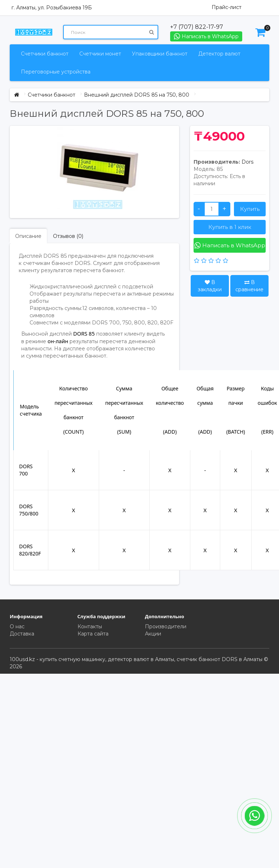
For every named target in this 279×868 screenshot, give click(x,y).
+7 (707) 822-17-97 (197, 27)
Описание (28, 236)
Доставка (22, 634)
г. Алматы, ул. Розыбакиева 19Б (52, 8)
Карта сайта (93, 634)
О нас (17, 626)
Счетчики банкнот (45, 54)
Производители (166, 626)
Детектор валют (219, 54)
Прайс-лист (227, 7)
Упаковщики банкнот (160, 54)
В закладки (210, 286)
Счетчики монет (100, 54)
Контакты (90, 626)
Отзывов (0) (68, 236)
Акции (153, 634)
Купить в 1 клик (230, 227)
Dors (247, 162)
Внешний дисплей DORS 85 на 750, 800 (137, 95)
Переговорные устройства (56, 72)
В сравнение (249, 286)
